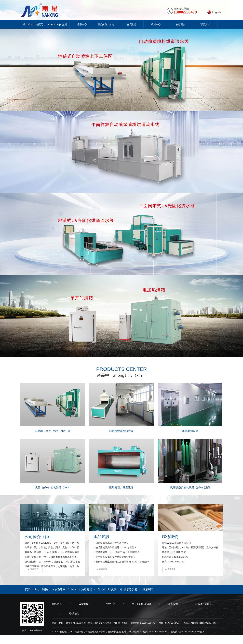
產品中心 (82, 24)
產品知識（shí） (107, 24)
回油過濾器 (59, 589)
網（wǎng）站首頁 (33, 24)
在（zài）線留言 (203, 604)
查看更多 (34, 569)
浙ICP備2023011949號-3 (192, 632)
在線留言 (181, 24)
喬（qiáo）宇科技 (75, 640)
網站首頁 (57, 604)
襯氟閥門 (148, 589)
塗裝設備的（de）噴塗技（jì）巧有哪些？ (118, 552)
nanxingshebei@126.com (203, 623)
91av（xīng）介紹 (57, 24)
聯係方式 (205, 24)
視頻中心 (156, 24)
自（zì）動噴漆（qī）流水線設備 (117, 589)
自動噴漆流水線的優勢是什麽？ (112, 543)
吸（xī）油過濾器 (81, 589)
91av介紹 (84, 604)
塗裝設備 (131, 24)
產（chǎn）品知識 (142, 604)
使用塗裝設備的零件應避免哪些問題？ (116, 557)
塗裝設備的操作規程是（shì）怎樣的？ (116, 547)
